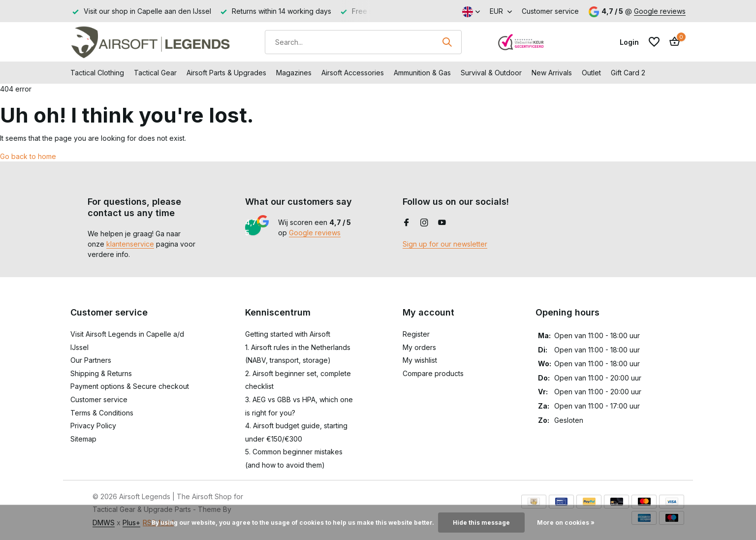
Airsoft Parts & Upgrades (226, 73)
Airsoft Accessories (353, 73)
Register (416, 334)
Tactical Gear (155, 73)
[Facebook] (407, 223)
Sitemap (83, 439)
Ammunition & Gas (422, 73)
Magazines (294, 73)
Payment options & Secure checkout (130, 386)
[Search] (363, 42)
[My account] (629, 42)
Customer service (550, 11)
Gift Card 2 (628, 73)
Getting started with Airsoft (288, 334)
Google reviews (660, 11)
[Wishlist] (654, 42)
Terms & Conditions (102, 413)
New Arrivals (552, 73)
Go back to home (28, 156)
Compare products (433, 373)
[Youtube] (442, 223)
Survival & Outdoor (491, 73)
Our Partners (91, 360)
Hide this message (481, 523)
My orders (419, 347)
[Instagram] (424, 223)
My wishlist (420, 360)
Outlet (591, 73)
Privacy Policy (93, 426)
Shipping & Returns (101, 373)
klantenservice (130, 244)
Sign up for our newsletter (445, 244)
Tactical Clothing (97, 73)
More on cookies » (566, 523)
